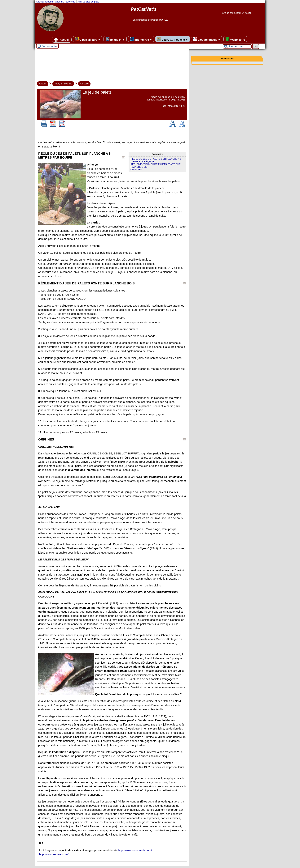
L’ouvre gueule (207, 39)
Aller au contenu (44, 2)
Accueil (62, 40)
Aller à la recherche (65, 2)
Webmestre (235, 39)
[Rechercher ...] (237, 46)
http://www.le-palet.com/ (54, 854)
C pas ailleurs (88, 39)
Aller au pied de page (88, 2)
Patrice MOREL (174, 106)
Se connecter (50, 46)
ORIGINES (136, 170)
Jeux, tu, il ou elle (173, 39)
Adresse (84, 84)
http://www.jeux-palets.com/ (135, 850)
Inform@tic (141, 39)
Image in (115, 39)
